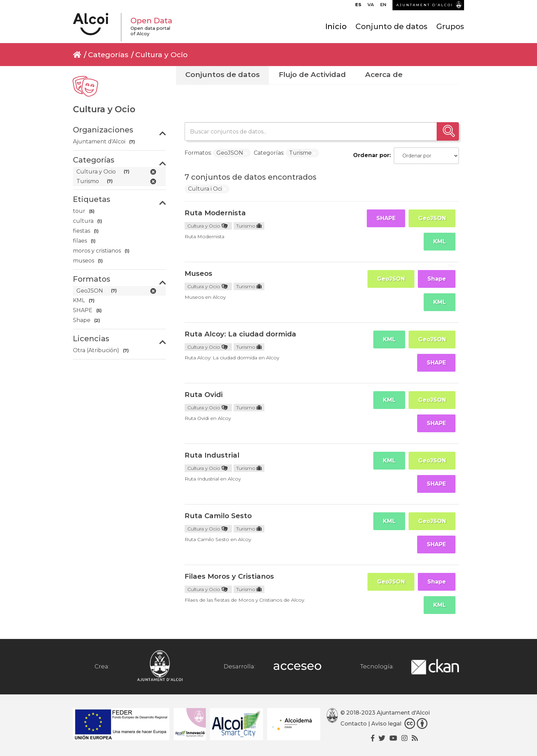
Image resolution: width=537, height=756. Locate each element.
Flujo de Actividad (312, 74)
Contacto (354, 724)
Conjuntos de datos (222, 74)
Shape (437, 279)
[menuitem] (358, 6)
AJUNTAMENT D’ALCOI (425, 5)
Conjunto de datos (391, 27)
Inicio (336, 27)
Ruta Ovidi (204, 395)
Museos (198, 273)
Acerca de (384, 74)
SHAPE (386, 218)
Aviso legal (386, 724)
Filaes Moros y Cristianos (229, 576)
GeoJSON (432, 218)
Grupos (450, 27)
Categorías (108, 55)
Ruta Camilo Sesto (218, 516)
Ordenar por (371, 155)
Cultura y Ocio (161, 55)
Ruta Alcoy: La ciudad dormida (240, 334)
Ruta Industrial (212, 455)
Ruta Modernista (215, 213)
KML (440, 241)
